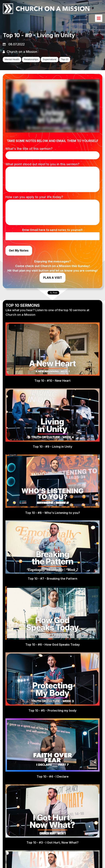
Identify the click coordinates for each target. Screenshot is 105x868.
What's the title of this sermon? (29, 150)
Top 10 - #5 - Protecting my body (53, 718)
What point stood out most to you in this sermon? (42, 165)
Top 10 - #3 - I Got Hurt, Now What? (52, 850)
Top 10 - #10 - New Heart (53, 387)
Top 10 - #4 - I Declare (53, 784)
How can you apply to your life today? (34, 198)
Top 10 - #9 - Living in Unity (53, 454)
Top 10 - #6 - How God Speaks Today (52, 652)
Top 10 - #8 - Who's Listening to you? (53, 520)
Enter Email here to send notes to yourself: (53, 231)
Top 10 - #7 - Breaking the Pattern (52, 586)
